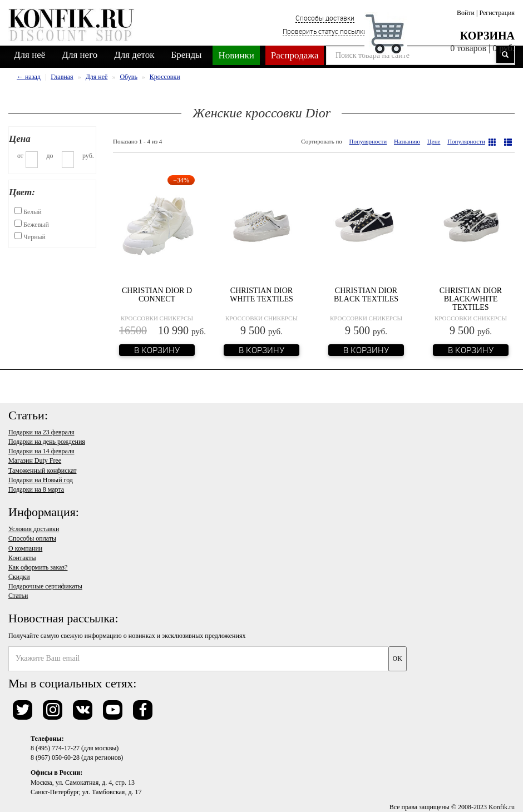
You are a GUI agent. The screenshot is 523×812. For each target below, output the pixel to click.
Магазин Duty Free (35, 461)
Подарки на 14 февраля (41, 451)
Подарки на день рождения (47, 442)
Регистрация (497, 13)
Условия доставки (34, 529)
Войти (466, 13)
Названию (407, 141)
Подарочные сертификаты (45, 586)
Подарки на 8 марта (36, 489)
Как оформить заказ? (38, 567)
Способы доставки (325, 18)
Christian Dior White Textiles (261, 295)
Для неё (29, 55)
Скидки (19, 577)
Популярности (368, 141)
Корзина (487, 36)
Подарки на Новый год (41, 480)
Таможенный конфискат (43, 471)
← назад (29, 77)
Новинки (236, 55)
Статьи (18, 596)
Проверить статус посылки (325, 31)
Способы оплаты (32, 538)
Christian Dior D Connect (157, 295)
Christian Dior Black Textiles (366, 295)
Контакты (22, 558)
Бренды (187, 55)
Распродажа (295, 55)
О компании (25, 548)
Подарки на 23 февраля (41, 432)
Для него (80, 55)
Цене (434, 141)
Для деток (134, 55)
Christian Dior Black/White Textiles (471, 299)
